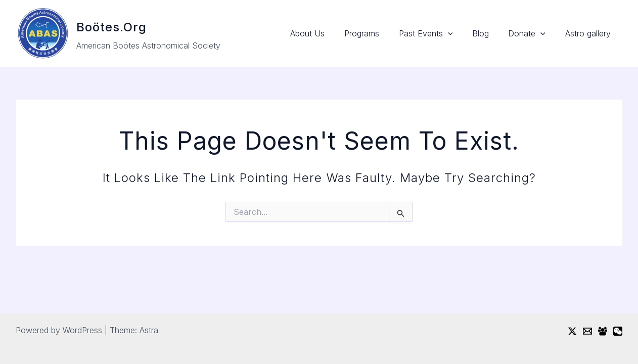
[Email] (587, 331)
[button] (460, 33)
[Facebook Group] (603, 331)
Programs (377, 33)
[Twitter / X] (572, 331)
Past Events (438, 33)
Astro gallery (589, 33)
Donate (532, 33)
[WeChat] (618, 331)
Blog (489, 33)
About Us (326, 33)
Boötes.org (111, 27)
